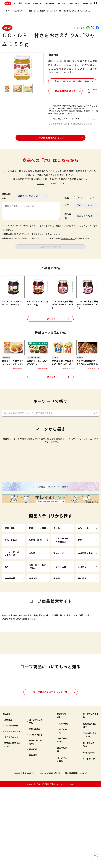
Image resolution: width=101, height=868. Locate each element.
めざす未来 (63, 812)
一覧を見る (50, 318)
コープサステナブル (36, 802)
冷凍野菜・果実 (85, 605)
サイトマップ (89, 840)
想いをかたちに (38, 3)
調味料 (57, 580)
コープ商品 (13, 3)
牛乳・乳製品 (11, 592)
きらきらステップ (12, 812)
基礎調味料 (10, 630)
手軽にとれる (35, 810)
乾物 (80, 592)
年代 (67, 205)
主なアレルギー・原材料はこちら (71, 81)
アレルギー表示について (90, 816)
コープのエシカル (73, 3)
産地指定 (33, 836)
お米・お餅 (83, 580)
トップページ (7, 11)
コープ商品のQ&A (86, 3)
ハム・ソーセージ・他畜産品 (61, 592)
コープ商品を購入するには (50, 137)
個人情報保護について (75, 854)
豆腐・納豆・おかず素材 (37, 619)
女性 (92, 197)
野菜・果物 (10, 580)
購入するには (62, 3)
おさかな (82, 619)
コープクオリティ (12, 806)
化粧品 (57, 630)
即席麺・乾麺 (35, 592)
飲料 (7, 619)
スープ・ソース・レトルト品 (13, 605)
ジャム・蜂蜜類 (39, 11)
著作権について (68, 238)
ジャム (49, 11)
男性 (80, 197)
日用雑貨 (82, 630)
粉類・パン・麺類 (38, 580)
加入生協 (68, 215)
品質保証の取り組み (90, 806)
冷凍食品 (33, 630)
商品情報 (28, 3)
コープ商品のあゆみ (91, 796)
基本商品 (8, 801)
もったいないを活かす (36, 823)
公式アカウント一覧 (50, 773)
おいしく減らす (36, 815)
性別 (67, 197)
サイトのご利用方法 (48, 854)
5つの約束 (63, 804)
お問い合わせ (89, 833)
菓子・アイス (60, 605)
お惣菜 (32, 605)
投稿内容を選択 (7, 196)
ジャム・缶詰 (27, 11)
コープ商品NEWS (50, 3)
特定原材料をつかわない (12, 825)
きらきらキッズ (11, 818)
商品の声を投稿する (63, 91)
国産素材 (33, 830)
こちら (40, 183)
